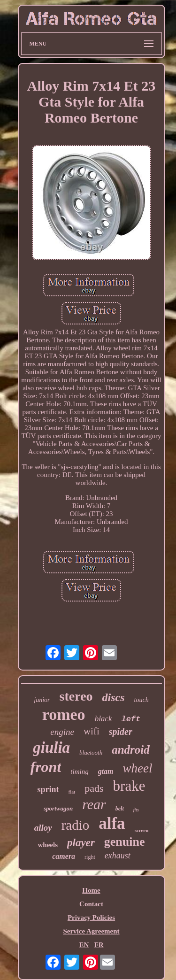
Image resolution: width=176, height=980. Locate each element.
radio (76, 825)
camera (64, 856)
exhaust (118, 856)
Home (91, 890)
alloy (43, 828)
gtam (106, 771)
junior (42, 700)
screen (142, 830)
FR (99, 945)
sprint (48, 789)
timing (79, 772)
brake (129, 786)
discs (114, 697)
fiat (72, 792)
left (131, 719)
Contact (91, 904)
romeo (64, 714)
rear (94, 804)
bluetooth (91, 752)
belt (120, 809)
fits (136, 810)
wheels (48, 845)
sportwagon (58, 808)
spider (121, 732)
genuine (125, 842)
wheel (138, 768)
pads (94, 788)
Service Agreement (91, 931)
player (81, 843)
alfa (112, 823)
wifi (92, 731)
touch (142, 700)
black (103, 719)
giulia (51, 748)
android (131, 750)
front (46, 767)
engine (62, 732)
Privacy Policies (91, 918)
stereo (76, 696)
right (90, 857)
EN (84, 945)
